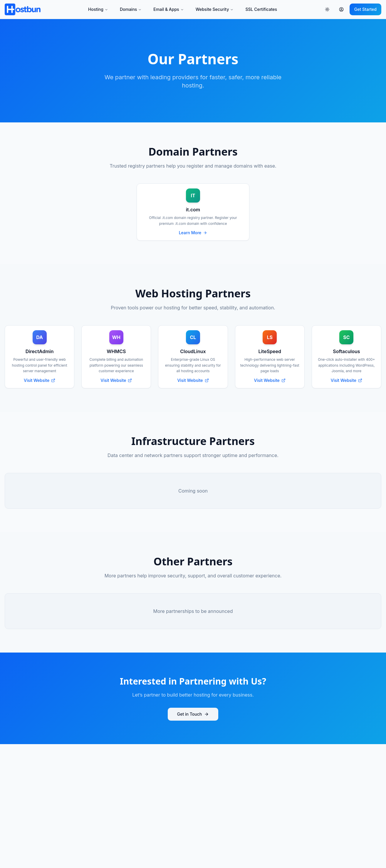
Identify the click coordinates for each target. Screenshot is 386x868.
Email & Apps (168, 9)
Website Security (215, 9)
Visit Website (40, 380)
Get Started (365, 9)
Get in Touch (193, 714)
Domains (131, 9)
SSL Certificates (261, 9)
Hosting (98, 9)
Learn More (193, 233)
